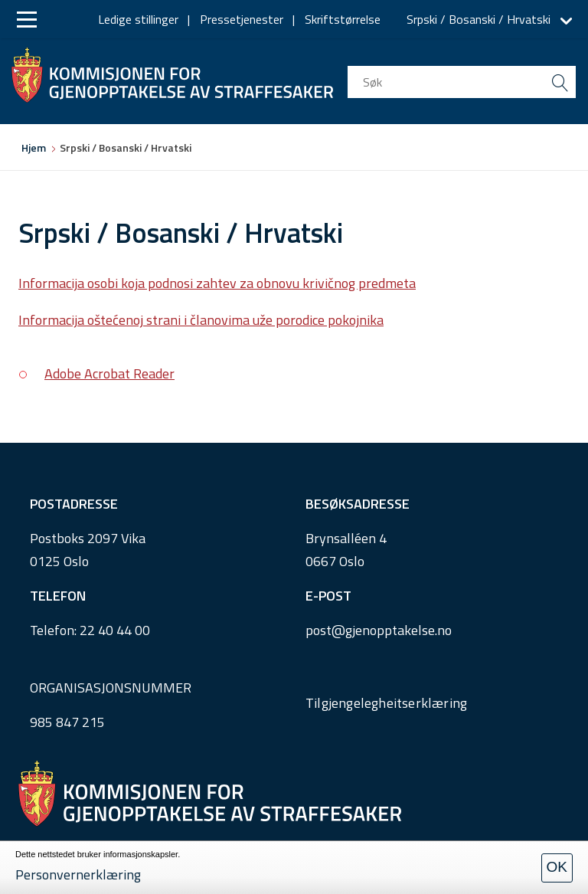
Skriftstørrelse (343, 19)
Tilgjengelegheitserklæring (386, 703)
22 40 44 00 (115, 630)
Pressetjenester (242, 19)
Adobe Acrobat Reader (109, 373)
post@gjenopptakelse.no (379, 630)
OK (557, 867)
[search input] (462, 82)
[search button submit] (560, 82)
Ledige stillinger (138, 19)
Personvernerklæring (78, 874)
